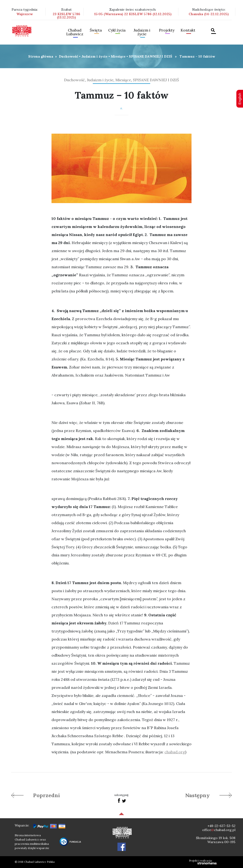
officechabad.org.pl (219, 830)
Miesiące (118, 56)
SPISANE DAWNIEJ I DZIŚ (150, 56)
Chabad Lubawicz (75, 32)
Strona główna (41, 56)
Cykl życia (117, 30)
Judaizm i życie (142, 32)
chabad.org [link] (175, 752)
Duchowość (68, 56)
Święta (96, 30)
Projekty (167, 30)
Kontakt (188, 30)
